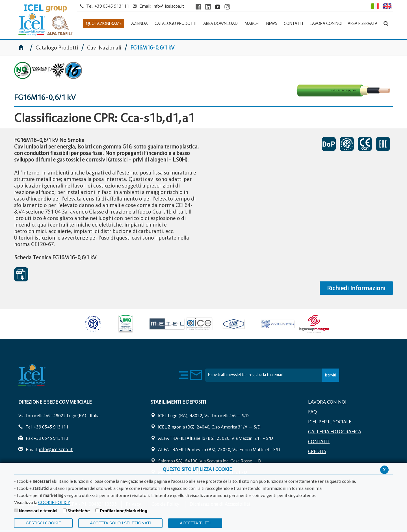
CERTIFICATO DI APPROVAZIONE (347, 144)
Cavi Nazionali (104, 48)
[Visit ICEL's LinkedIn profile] (208, 7)
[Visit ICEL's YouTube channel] (218, 7)
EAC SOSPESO (383, 144)
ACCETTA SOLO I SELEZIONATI (120, 523)
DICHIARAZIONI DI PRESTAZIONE (329, 144)
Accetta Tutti (195, 523)
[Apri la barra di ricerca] (386, 23)
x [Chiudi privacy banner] (384, 469)
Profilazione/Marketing (124, 511)
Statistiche (79, 511)
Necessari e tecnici (38, 511)
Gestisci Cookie (43, 523)
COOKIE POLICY (54, 502)
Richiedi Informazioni (356, 288)
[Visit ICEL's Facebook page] (198, 7)
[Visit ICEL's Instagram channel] (227, 7)
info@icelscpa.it (168, 6)
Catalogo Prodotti (57, 48)
